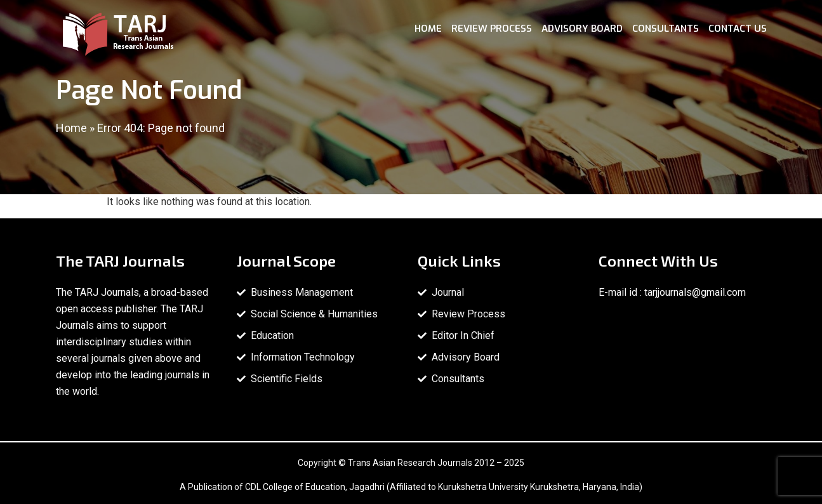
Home (428, 29)
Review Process (492, 29)
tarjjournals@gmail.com (695, 292)
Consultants (666, 29)
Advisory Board (582, 29)
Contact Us (738, 29)
